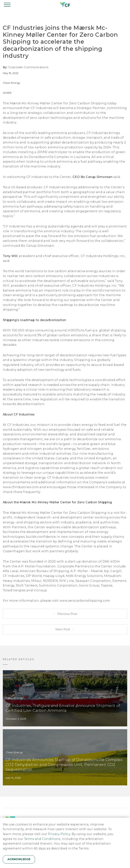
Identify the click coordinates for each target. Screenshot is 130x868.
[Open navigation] (7, 5)
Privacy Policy (59, 834)
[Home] (65, 5)
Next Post (63, 629)
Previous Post (67, 614)
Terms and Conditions (42, 839)
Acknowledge (19, 859)
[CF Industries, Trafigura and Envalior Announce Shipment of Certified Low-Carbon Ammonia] (65, 698)
